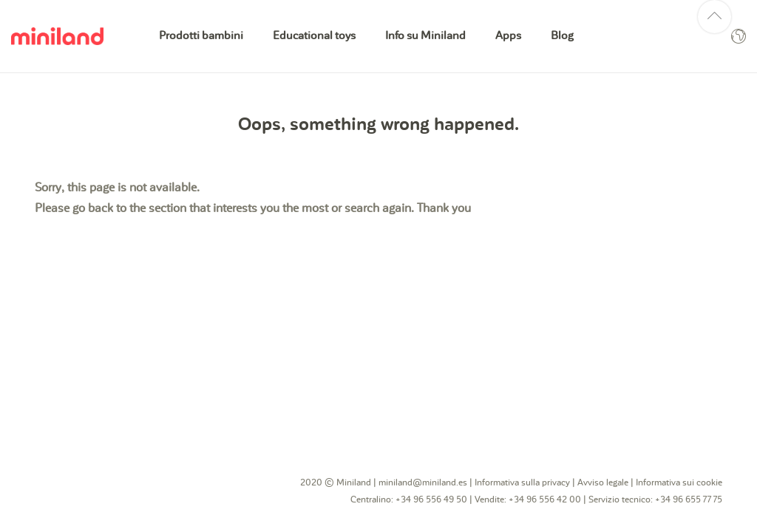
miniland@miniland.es (423, 482)
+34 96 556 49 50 (431, 499)
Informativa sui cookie (679, 482)
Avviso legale (603, 482)
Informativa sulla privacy (522, 482)
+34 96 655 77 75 (689, 499)
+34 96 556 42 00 (545, 499)
